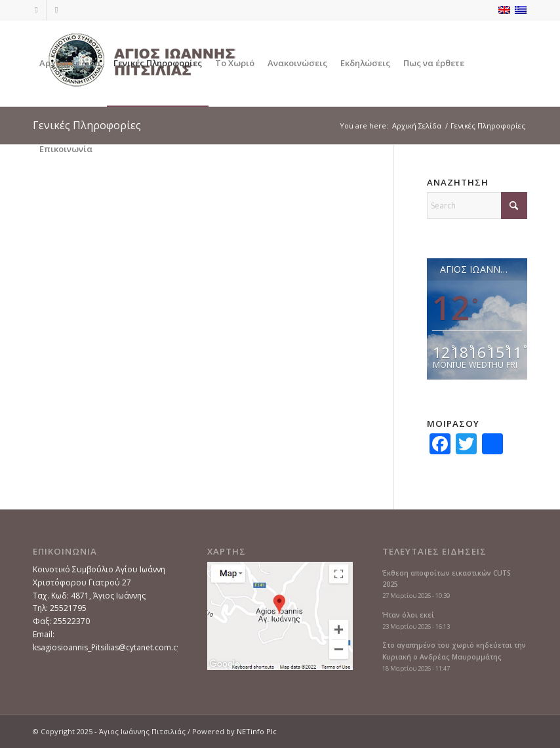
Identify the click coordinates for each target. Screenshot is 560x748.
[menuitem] (70, 63)
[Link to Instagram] (56, 10)
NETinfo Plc (257, 731)
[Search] (477, 206)
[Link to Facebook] (36, 10)
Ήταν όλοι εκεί (408, 615)
